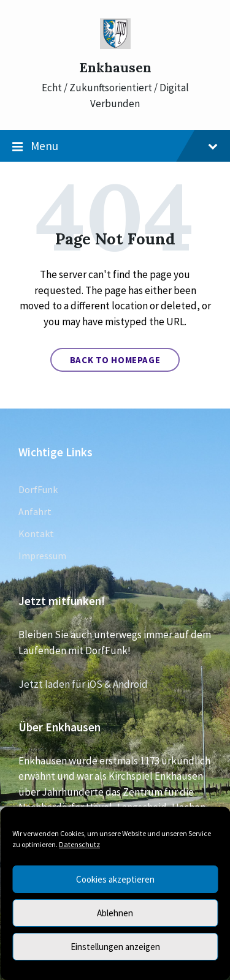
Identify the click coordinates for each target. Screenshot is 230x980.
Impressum (42, 556)
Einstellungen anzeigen (115, 947)
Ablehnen (115, 913)
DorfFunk (38, 489)
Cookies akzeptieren (115, 879)
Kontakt (36, 533)
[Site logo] (115, 45)
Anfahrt (35, 511)
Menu (115, 146)
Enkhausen (115, 68)
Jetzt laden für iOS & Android (83, 684)
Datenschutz (79, 844)
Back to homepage (115, 360)
